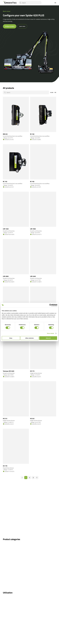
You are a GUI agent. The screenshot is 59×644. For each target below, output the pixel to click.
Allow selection (29, 338)
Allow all (48, 338)
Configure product (10, 26)
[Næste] (37, 478)
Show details (51, 333)
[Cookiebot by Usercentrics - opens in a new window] (51, 305)
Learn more (22, 26)
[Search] (30, 3)
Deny (11, 338)
